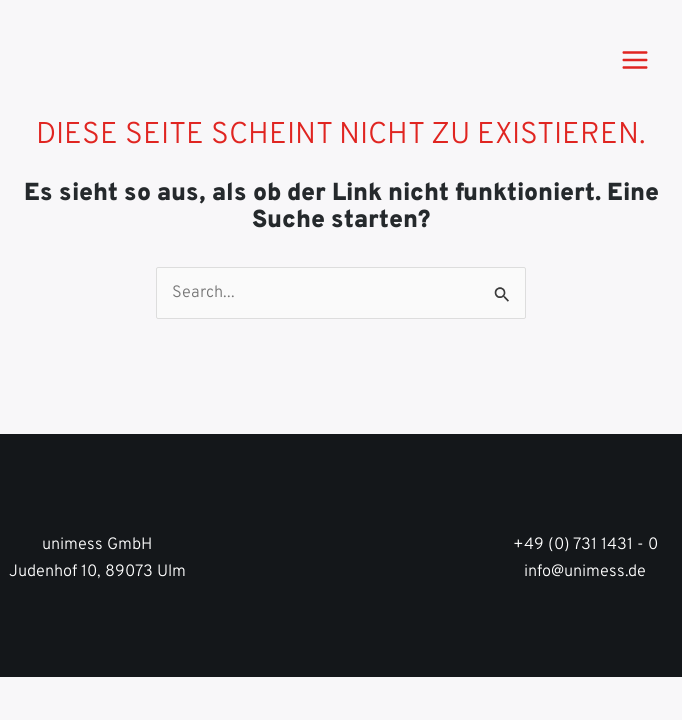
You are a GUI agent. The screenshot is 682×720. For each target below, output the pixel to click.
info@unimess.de (585, 572)
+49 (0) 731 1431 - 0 (585, 545)
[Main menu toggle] (634, 59)
